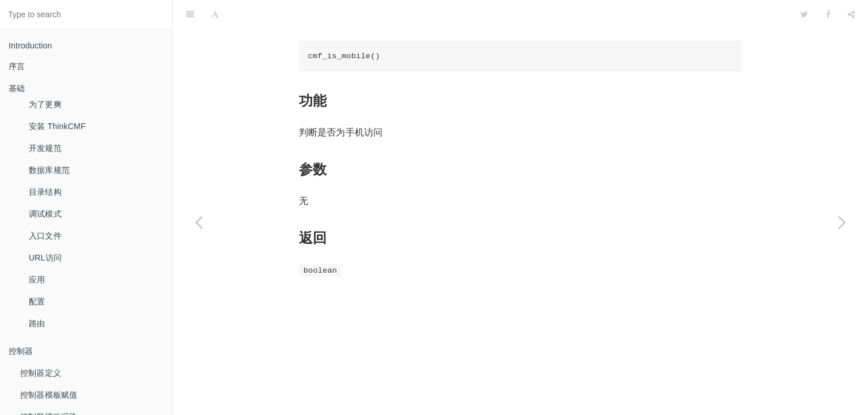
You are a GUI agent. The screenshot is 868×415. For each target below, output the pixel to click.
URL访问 (45, 258)
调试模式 (45, 214)
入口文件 (45, 236)
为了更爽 (45, 104)
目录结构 (45, 192)
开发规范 (45, 148)
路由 (37, 323)
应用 (37, 280)
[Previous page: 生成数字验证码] (199, 222)
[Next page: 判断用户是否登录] (842, 222)
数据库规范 (49, 170)
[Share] (851, 14)
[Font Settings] (215, 14)
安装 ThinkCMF (57, 126)
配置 (37, 301)
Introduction (31, 46)
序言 (17, 66)
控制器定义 (41, 373)
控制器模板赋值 (49, 395)
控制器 (21, 351)
